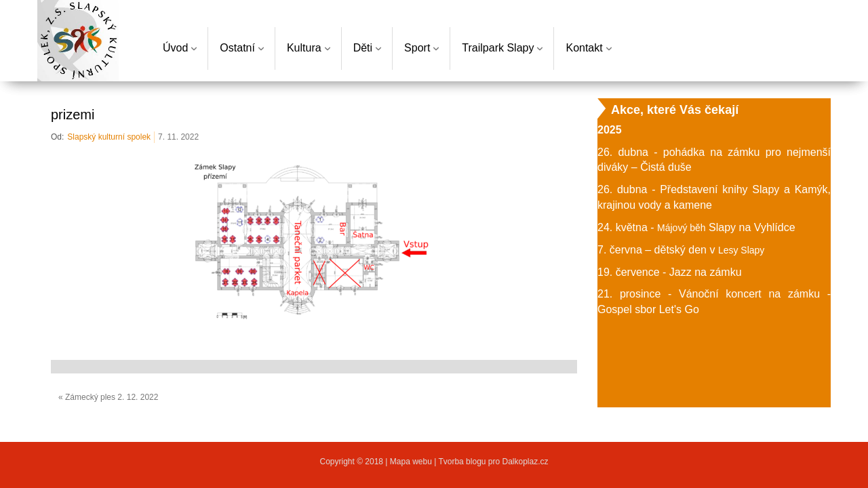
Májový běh (682, 228)
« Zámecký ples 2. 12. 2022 (108, 397)
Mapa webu (412, 462)
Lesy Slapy (741, 250)
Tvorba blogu (462, 462)
